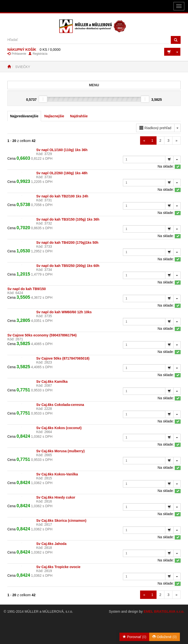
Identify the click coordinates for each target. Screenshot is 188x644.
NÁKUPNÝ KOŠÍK (22, 50)
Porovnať (134, 637)
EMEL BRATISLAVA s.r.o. (164, 611)
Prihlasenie (17, 54)
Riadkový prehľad (155, 128)
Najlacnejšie (54, 116)
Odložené (165, 637)
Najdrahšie (79, 116)
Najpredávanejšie (24, 116)
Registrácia (38, 54)
